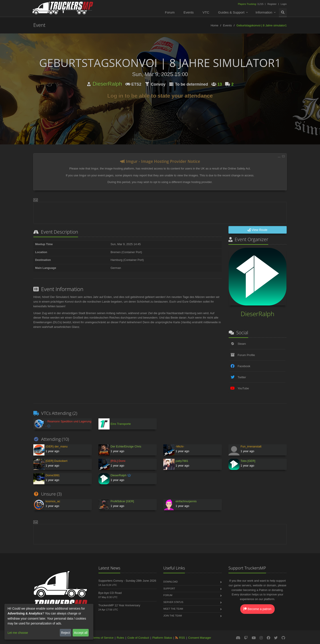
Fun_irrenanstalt (251, 446)
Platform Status (162, 638)
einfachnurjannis (186, 501)
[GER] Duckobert (56, 461)
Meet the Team (173, 609)
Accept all (81, 633)
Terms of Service (103, 638)
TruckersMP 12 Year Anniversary (119, 605)
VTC (206, 12)
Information (264, 12)
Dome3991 (53, 475)
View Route (257, 230)
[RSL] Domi (118, 461)
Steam (242, 344)
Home (215, 25)
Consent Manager (200, 638)
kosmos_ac (53, 501)
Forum (170, 12)
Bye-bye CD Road (110, 593)
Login (284, 4)
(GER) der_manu (57, 446)
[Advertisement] (160, 212)
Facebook (244, 366)
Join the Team (173, 616)
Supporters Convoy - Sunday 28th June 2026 (127, 581)
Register (272, 4)
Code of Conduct (138, 638)
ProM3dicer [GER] (122, 501)
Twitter (242, 377)
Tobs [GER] (248, 461)
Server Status (173, 602)
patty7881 (182, 461)
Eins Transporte (121, 424)
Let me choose (18, 633)
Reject (66, 633)
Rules (120, 638)
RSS (182, 638)
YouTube (243, 388)
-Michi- (180, 446)
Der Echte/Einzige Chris (126, 446)
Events (189, 12)
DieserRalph (107, 84)
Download (171, 582)
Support (169, 589)
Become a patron (257, 609)
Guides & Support (231, 12)
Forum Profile (246, 355)
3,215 (251, 4)
